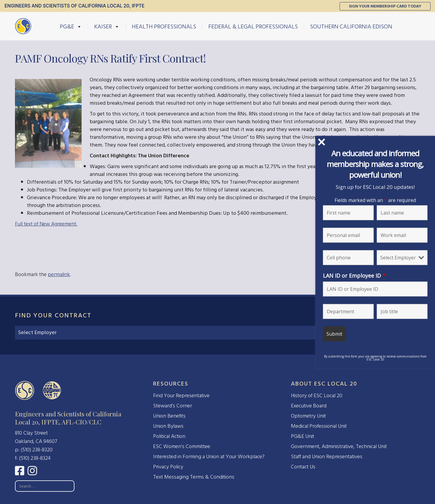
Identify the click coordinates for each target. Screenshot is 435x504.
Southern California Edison (351, 26)
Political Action (169, 436)
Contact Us (303, 467)
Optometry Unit (308, 416)
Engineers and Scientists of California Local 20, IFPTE (74, 6)
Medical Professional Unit (319, 426)
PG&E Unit (303, 436)
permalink (59, 274)
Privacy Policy (168, 467)
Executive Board (309, 406)
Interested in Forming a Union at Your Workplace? (209, 457)
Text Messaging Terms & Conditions (194, 477)
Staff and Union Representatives (327, 457)
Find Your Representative (181, 396)
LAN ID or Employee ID (367, 275)
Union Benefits (169, 416)
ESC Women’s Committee (182, 446)
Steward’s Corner (173, 406)
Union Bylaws (168, 426)
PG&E (71, 26)
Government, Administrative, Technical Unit (339, 446)
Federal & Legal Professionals (253, 26)
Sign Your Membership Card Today (385, 6)
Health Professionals (164, 26)
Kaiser (107, 26)
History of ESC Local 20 (317, 396)
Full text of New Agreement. (46, 224)
